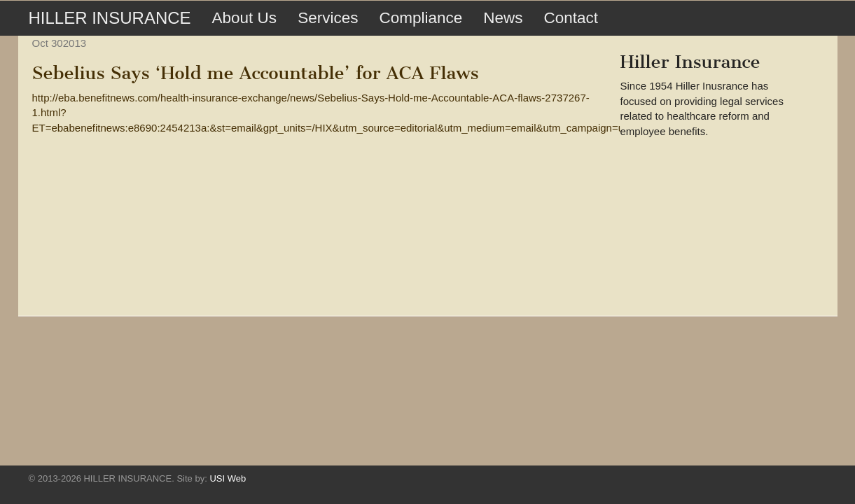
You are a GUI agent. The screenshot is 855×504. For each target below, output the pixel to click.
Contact (571, 18)
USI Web (228, 478)
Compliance (420, 18)
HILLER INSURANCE (110, 18)
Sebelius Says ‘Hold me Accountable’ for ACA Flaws (256, 73)
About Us (245, 18)
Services (328, 18)
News (503, 18)
